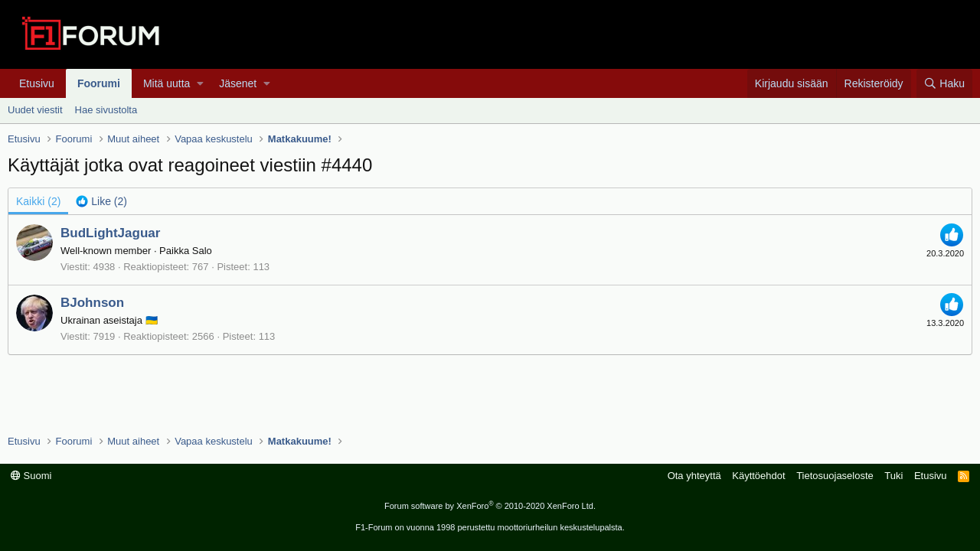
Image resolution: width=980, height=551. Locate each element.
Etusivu (37, 83)
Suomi (31, 476)
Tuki (893, 476)
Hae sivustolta (106, 110)
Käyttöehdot (758, 476)
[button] (200, 83)
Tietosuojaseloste (835, 476)
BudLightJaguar (110, 233)
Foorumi (99, 83)
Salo (202, 251)
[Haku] (944, 83)
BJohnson (92, 303)
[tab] (101, 201)
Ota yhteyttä (694, 476)
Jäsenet (238, 83)
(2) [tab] (38, 201)
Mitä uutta (167, 83)
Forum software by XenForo (490, 506)
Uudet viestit (35, 110)
